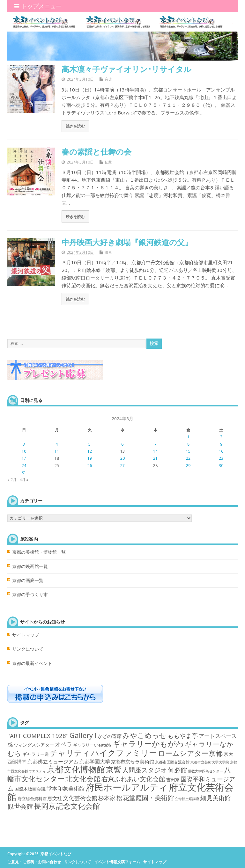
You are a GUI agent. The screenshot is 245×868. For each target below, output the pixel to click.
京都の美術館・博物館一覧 (39, 552)
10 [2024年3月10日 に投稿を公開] (24, 451)
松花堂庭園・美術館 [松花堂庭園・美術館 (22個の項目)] (145, 798)
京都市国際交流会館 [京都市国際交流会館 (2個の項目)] (172, 762)
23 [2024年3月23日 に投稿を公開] (221, 458)
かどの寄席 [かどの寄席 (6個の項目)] (110, 736)
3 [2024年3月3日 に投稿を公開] (24, 444)
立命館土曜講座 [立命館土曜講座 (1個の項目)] (187, 799)
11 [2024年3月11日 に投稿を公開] (57, 451)
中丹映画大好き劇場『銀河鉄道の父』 (127, 242)
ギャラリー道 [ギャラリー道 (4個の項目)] (36, 754)
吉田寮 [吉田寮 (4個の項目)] (173, 780)
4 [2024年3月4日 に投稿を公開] (57, 444)
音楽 (108, 79)
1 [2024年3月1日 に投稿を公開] (188, 437)
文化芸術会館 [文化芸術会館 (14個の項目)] (80, 798)
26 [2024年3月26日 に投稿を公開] (90, 466)
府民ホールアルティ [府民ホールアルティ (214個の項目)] (127, 787)
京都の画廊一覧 (28, 580)
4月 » (24, 480)
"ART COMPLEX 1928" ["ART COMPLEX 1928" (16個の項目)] (38, 736)
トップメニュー (38, 6)
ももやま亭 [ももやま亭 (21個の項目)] (183, 736)
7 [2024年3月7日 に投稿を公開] (156, 444)
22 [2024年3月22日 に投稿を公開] (188, 458)
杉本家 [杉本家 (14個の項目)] (107, 798)
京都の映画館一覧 (30, 566)
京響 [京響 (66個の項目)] (114, 770)
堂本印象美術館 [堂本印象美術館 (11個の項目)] (66, 788)
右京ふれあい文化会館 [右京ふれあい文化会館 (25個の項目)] (133, 779)
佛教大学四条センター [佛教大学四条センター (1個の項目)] (205, 771)
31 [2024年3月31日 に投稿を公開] (24, 473)
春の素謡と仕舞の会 (97, 152)
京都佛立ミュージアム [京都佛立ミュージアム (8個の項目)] (53, 762)
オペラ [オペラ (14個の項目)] (63, 744)
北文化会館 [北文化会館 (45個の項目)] (83, 778)
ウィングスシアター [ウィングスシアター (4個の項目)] (34, 745)
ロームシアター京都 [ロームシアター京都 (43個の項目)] (190, 753)
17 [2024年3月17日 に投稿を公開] (24, 458)
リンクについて (28, 649)
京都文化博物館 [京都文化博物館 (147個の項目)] (76, 769)
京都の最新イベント (32, 663)
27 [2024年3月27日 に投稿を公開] (122, 466)
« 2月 (12, 480)
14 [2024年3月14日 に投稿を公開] (155, 451)
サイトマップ (26, 635)
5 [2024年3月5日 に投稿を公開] (89, 444)
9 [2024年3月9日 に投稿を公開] (221, 444)
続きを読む (75, 126)
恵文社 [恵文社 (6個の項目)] (55, 798)
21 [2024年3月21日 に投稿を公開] (155, 458)
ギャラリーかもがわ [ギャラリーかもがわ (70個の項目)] (148, 744)
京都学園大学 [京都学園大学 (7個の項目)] (95, 762)
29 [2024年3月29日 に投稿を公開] (188, 466)
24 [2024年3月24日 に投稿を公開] (24, 466)
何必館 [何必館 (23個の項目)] (177, 770)
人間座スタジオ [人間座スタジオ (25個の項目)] (145, 770)
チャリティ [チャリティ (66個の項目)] (70, 753)
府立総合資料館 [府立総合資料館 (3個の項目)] (32, 799)
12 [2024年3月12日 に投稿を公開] (90, 451)
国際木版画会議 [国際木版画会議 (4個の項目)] (30, 789)
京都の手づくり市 (30, 594)
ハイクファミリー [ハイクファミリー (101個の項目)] (124, 753)
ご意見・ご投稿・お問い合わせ (34, 862)
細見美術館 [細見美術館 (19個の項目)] (215, 798)
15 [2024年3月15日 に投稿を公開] (188, 451)
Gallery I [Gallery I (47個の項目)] (83, 735)
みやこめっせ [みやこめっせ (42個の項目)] (145, 735)
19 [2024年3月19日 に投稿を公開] (90, 458)
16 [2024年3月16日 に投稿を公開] (221, 451)
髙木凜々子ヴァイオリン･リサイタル (126, 69)
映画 (108, 252)
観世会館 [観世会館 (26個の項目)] (20, 806)
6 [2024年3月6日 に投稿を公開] (122, 444)
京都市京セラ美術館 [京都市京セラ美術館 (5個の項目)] (133, 762)
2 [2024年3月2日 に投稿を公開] (221, 437)
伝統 (108, 162)
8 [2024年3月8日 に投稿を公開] (188, 444)
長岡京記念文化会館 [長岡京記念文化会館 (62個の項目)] (67, 806)
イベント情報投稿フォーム (117, 862)
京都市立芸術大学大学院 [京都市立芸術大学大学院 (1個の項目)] (210, 762)
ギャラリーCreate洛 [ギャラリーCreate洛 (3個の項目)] (92, 745)
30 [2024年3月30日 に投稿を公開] (221, 466)
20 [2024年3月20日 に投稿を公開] (122, 458)
